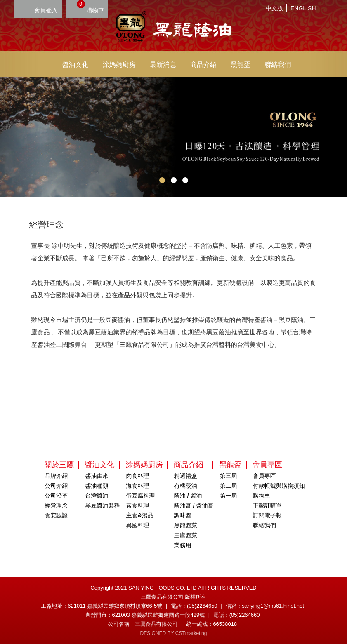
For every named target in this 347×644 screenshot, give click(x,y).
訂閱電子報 (267, 515)
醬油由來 (97, 476)
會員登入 (46, 10)
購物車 (90, 7)
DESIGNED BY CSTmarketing (174, 633)
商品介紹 (203, 65)
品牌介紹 (56, 476)
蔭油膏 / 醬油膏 (194, 505)
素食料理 (138, 505)
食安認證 (56, 515)
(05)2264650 (202, 606)
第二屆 (229, 486)
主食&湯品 (140, 515)
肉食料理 (138, 476)
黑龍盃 (241, 65)
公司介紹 (56, 486)
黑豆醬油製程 (102, 505)
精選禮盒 (186, 476)
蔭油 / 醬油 (188, 496)
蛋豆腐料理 (141, 496)
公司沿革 (56, 496)
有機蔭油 (186, 486)
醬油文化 (76, 65)
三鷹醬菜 (186, 535)
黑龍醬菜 (186, 525)
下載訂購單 (267, 505)
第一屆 (229, 496)
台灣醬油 (97, 496)
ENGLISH (303, 8)
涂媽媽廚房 (119, 65)
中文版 (274, 8)
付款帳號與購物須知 (279, 486)
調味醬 (183, 515)
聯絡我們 (278, 65)
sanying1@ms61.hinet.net (273, 606)
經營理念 (56, 505)
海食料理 (138, 486)
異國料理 (138, 525)
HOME (174, 28)
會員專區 (264, 476)
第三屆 (229, 476)
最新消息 (163, 65)
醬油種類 (97, 486)
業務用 (183, 545)
